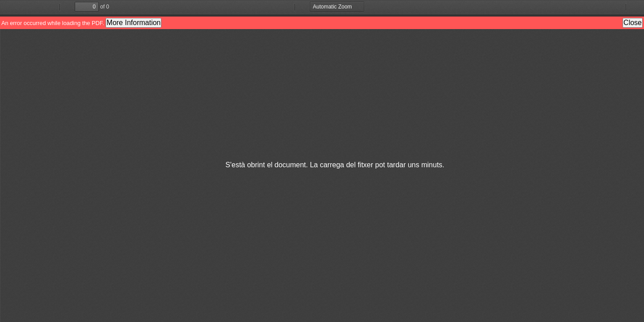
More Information (133, 23)
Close (633, 23)
